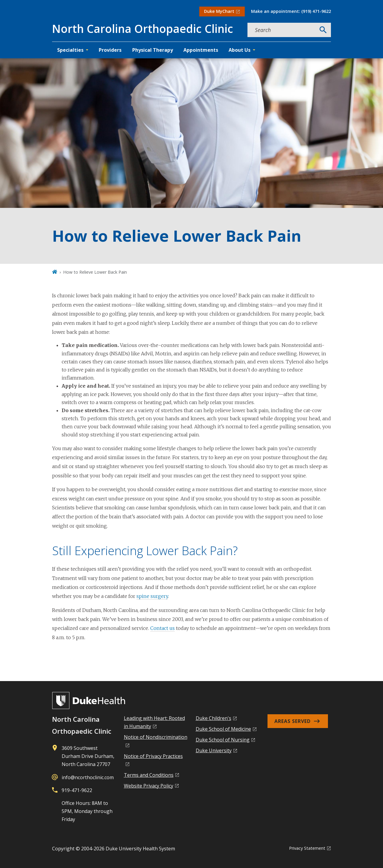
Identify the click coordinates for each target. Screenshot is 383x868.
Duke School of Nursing (223, 740)
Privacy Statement (307, 848)
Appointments (201, 50)
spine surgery (152, 596)
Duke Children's (213, 718)
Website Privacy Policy (149, 786)
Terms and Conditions (149, 775)
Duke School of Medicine (223, 729)
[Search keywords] (282, 30)
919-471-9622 (77, 790)
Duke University (214, 750)
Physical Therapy (153, 50)
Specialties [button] (70, 50)
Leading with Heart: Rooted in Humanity (154, 722)
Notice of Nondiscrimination (156, 737)
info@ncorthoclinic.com (88, 777)
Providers (110, 50)
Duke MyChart (219, 11)
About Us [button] (240, 50)
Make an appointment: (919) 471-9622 (291, 11)
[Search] (323, 30)
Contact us (162, 628)
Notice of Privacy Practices (153, 756)
